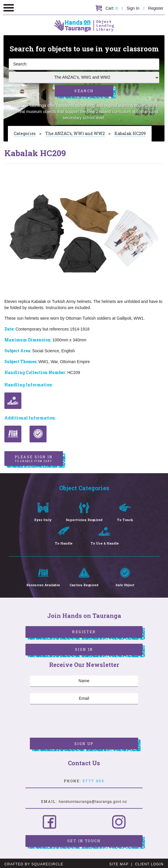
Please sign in (34, 457)
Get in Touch (84, 839)
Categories (25, 130)
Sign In (133, 8)
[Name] (84, 679)
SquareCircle (47, 862)
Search (84, 89)
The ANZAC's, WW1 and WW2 (75, 130)
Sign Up (84, 742)
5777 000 (93, 779)
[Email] (84, 697)
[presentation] (74, 720)
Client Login (149, 862)
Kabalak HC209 (130, 130)
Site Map (119, 862)
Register (156, 8)
